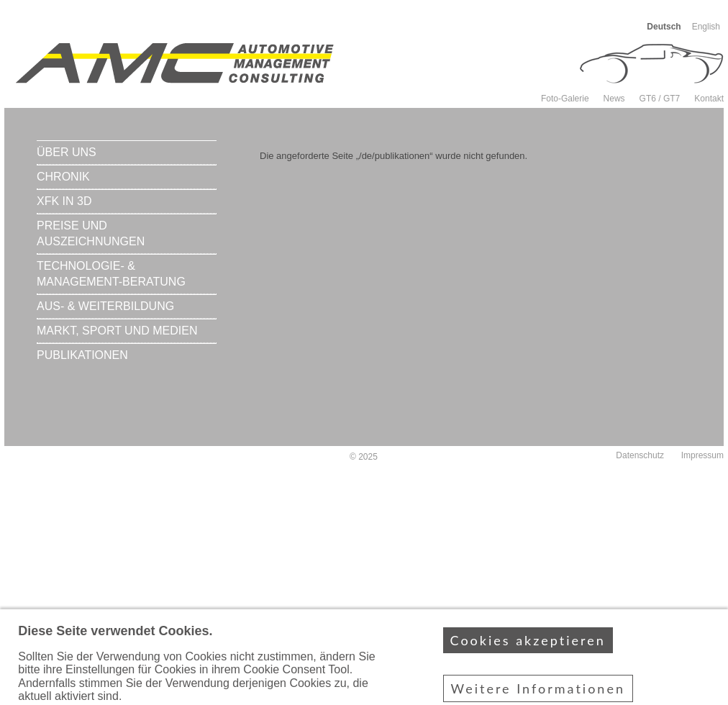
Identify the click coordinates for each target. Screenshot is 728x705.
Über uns (67, 152)
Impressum (702, 455)
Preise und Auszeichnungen (91, 233)
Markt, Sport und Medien (117, 331)
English (706, 27)
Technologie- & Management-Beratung (111, 274)
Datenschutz (640, 455)
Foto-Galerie (565, 99)
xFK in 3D (64, 201)
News (614, 99)
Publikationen (82, 355)
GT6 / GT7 (660, 99)
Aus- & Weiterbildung (105, 306)
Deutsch (664, 27)
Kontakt (709, 99)
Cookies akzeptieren (528, 655)
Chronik (63, 177)
